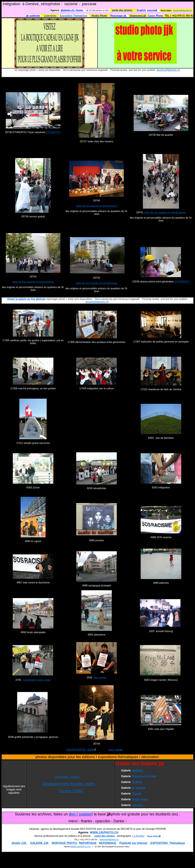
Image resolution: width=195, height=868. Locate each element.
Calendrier (50, 16)
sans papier (100, 678)
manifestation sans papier (37, 680)
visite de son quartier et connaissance (96, 206)
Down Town (140, 799)
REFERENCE (108, 843)
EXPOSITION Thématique (168, 843)
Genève (138, 805)
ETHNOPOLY (54, 132)
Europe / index (71, 791)
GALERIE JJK (39, 843)
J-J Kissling (138, 836)
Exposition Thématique (74, 16)
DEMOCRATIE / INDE (80, 750)
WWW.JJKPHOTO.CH (104, 832)
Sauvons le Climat (144, 776)
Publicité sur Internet (133, 843)
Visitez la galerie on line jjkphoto (26, 299)
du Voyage (138, 788)
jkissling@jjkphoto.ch (182, 10)
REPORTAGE (88, 843)
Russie (137, 794)
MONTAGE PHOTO (64, 843)
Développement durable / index (69, 784)
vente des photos (104, 836)
